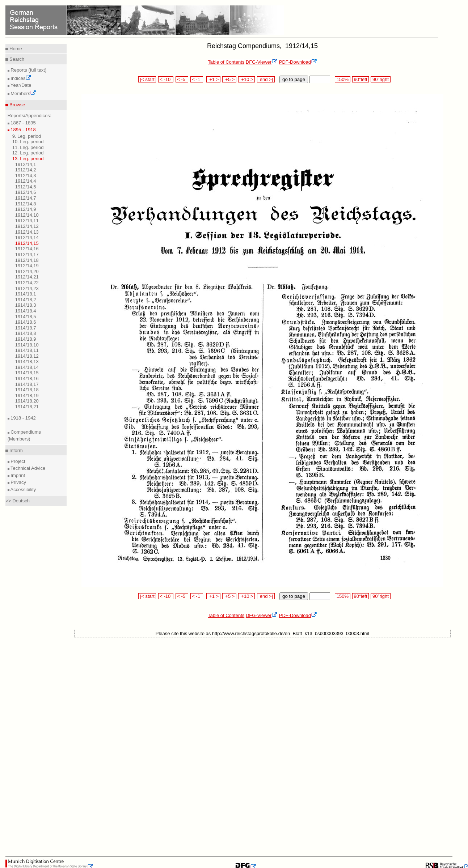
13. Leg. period (28, 159)
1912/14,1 (26, 164)
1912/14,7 (26, 198)
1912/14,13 (27, 232)
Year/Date (20, 85)
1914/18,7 (26, 328)
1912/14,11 (27, 220)
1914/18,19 (27, 395)
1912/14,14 (27, 237)
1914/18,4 (26, 311)
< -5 (182, 79)
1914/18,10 (27, 345)
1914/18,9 (26, 339)
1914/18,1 (26, 294)
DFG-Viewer (262, 62)
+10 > (246, 79)
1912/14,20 (27, 271)
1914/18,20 (27, 401)
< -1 (197, 79)
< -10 (166, 79)
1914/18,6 (26, 322)
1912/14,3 (26, 176)
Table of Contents (226, 62)
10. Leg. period (28, 142)
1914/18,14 (27, 367)
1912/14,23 (27, 288)
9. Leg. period (27, 136)
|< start (147, 79)
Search (16, 59)
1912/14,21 (27, 277)
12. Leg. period (28, 153)
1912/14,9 (26, 209)
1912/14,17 (27, 254)
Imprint (17, 475)
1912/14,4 (26, 181)
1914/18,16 (27, 378)
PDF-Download (298, 62)
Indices (21, 78)
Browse (16, 105)
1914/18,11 (27, 350)
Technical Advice (28, 468)
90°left (361, 79)
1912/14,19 (27, 266)
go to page (294, 79)
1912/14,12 (27, 226)
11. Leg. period (28, 147)
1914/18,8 (26, 333)
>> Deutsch (18, 501)
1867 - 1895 (23, 123)
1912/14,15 (27, 243)
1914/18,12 (27, 356)
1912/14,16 (27, 249)
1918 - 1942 (23, 418)
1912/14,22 (27, 283)
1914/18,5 (26, 317)
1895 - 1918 (23, 130)
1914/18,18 (27, 390)
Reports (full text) (28, 70)
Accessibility (23, 490)
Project (17, 461)
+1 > (213, 79)
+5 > (229, 79)
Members (23, 93)
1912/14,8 (26, 204)
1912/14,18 (27, 260)
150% (342, 79)
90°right (380, 79)
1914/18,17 (27, 384)
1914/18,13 (27, 361)
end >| (266, 79)
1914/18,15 (27, 373)
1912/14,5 (26, 187)
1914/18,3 (26, 305)
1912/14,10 (27, 215)
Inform (15, 450)
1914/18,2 (26, 300)
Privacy (18, 482)
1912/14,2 (26, 170)
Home (15, 49)
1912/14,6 (26, 192)
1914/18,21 (27, 407)
